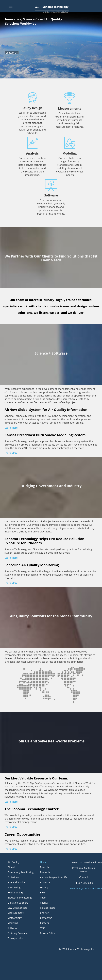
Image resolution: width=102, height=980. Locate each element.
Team (43, 898)
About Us (45, 882)
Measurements (16, 913)
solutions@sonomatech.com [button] (86, 888)
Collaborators (48, 908)
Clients (44, 903)
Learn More (11, 428)
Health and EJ (15, 892)
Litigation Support (18, 903)
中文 (42, 928)
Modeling (13, 923)
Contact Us (12, 53)
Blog (42, 892)
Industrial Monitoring (20, 898)
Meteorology (15, 918)
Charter (44, 913)
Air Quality (14, 862)
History (44, 887)
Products (45, 872)
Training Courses (17, 933)
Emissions (13, 877)
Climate (12, 867)
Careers (44, 923)
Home (43, 862)
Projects (45, 867)
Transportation (16, 938)
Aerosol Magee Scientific (54, 877)
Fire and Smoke (16, 882)
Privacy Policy (48, 933)
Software (13, 928)
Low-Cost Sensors (17, 908)
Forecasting (14, 887)
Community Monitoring (21, 872)
